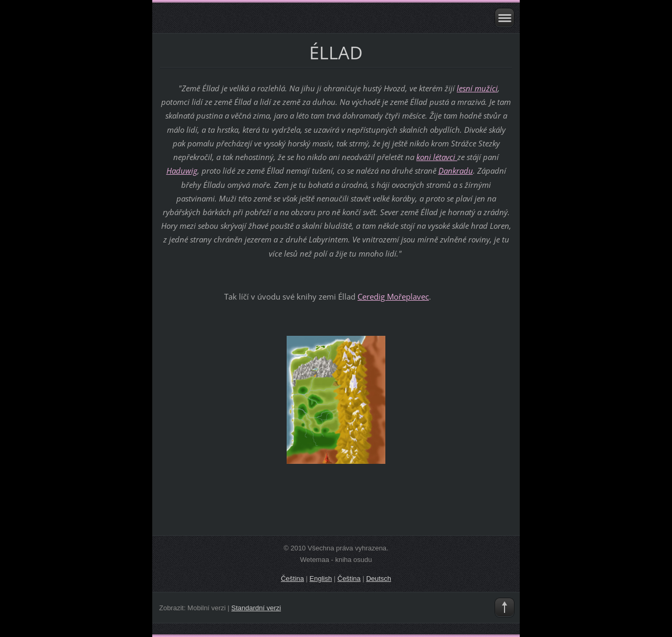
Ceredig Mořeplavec (393, 296)
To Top (505, 608)
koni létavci (437, 157)
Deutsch (379, 578)
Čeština (292, 578)
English (321, 578)
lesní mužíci (477, 88)
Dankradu (456, 171)
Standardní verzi (256, 608)
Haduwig (182, 171)
